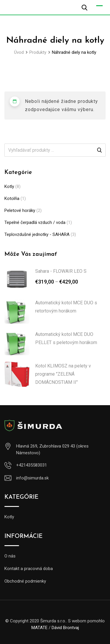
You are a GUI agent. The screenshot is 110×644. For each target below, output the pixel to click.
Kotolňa (12, 198)
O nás (10, 556)
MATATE (39, 628)
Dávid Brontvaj (65, 628)
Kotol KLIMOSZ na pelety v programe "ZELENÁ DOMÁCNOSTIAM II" (63, 374)
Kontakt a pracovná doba (29, 569)
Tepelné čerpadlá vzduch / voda (35, 222)
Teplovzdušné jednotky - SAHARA (37, 234)
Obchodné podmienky (25, 581)
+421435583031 (32, 465)
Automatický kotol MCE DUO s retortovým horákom (66, 307)
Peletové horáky (20, 210)
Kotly (9, 187)
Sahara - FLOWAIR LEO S (61, 271)
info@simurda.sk (32, 478)
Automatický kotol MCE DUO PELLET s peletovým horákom (66, 338)
